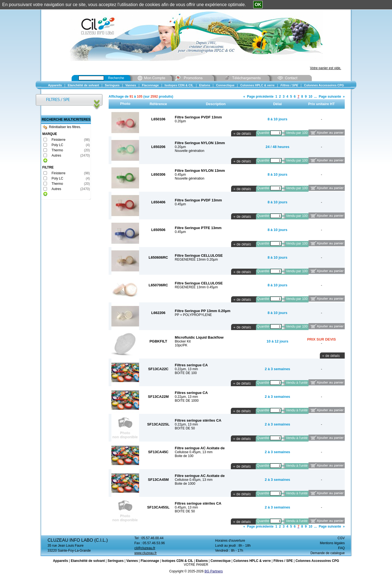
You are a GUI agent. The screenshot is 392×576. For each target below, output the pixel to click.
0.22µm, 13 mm (186, 369)
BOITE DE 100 (186, 373)
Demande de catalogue (328, 553)
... (315, 97)
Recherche (116, 78)
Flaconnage (150, 561)
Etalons (202, 561)
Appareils (60, 561)
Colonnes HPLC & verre (252, 561)
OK (258, 5)
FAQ (341, 548)
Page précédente (260, 97)
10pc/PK (181, 345)
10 (310, 97)
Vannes (132, 561)
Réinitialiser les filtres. (62, 127)
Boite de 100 (184, 456)
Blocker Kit (183, 341)
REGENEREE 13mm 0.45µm (196, 287)
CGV (341, 538)
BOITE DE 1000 (187, 401)
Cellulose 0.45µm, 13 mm (194, 452)
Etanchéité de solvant (88, 561)
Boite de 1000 (185, 484)
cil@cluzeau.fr (145, 548)
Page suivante (330, 97)
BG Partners (214, 571)
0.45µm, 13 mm (186, 507)
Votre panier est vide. (326, 68)
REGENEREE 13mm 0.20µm (196, 260)
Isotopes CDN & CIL (177, 561)
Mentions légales (332, 543)
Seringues (116, 561)
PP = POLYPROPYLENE (193, 315)
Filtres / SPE (283, 561)
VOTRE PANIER (196, 565)
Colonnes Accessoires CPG (317, 561)
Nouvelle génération (190, 151)
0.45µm (180, 175)
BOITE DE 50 (185, 428)
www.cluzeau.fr (146, 553)
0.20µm (180, 121)
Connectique (220, 561)
